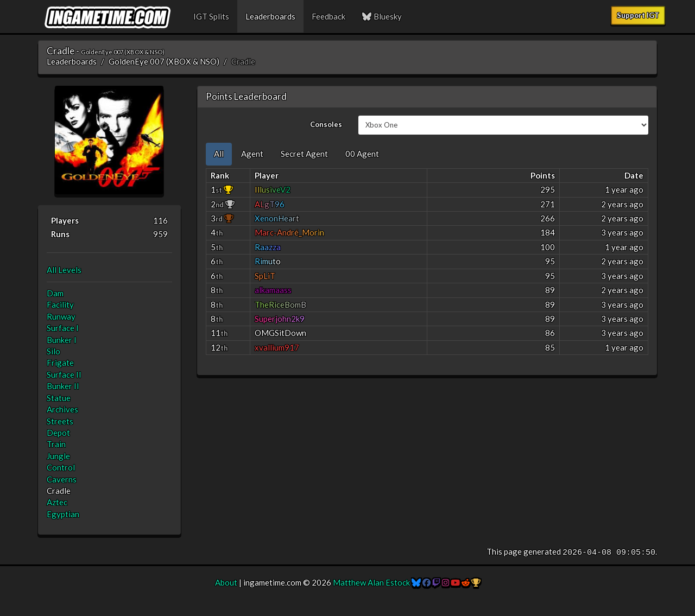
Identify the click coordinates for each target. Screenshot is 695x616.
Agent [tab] (252, 154)
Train (56, 444)
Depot (58, 433)
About (226, 582)
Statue (59, 398)
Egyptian (63, 514)
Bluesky (382, 16)
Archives (62, 409)
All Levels (64, 270)
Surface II (64, 374)
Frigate (60, 363)
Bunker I (62, 340)
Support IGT (638, 15)
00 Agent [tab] (362, 154)
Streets (60, 421)
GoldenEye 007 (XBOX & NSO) (164, 61)
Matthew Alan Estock (371, 582)
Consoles (326, 124)
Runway (61, 316)
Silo (53, 351)
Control (61, 467)
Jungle (58, 456)
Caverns (62, 479)
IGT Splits (211, 16)
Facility (60, 304)
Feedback (328, 16)
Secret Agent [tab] (304, 154)
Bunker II (63, 386)
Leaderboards (270, 16)
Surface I (63, 328)
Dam (55, 293)
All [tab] (219, 154)
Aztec (57, 502)
